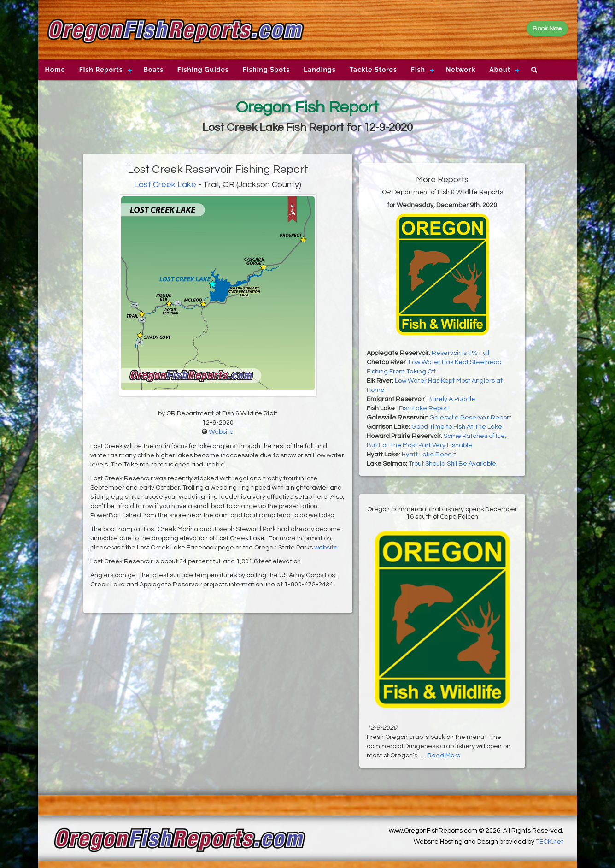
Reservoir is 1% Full (460, 353)
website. (327, 548)
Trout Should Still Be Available (452, 464)
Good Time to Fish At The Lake (457, 427)
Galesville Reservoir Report (470, 418)
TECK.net (550, 842)
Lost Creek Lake (165, 185)
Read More (444, 756)
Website (221, 432)
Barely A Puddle (451, 399)
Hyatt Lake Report (429, 455)
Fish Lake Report (424, 408)
